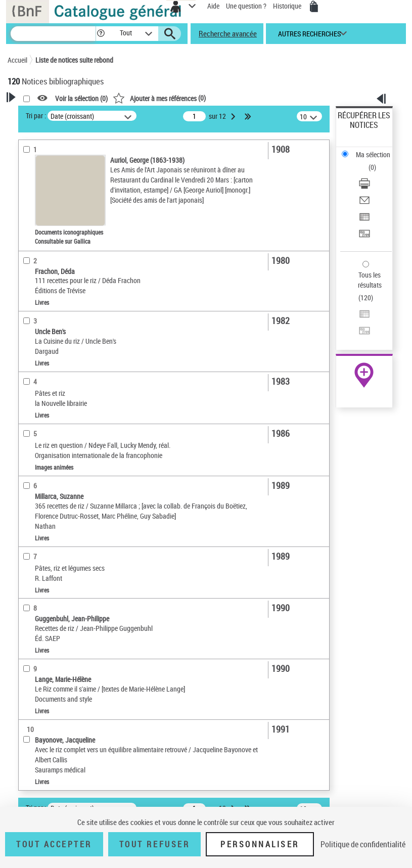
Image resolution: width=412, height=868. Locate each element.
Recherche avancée (228, 33)
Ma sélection (373, 154)
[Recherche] (53, 34)
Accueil (17, 60)
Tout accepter (54, 844)
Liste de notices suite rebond (74, 60)
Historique (288, 6)
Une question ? (246, 6)
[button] (101, 34)
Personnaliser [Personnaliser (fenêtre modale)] (260, 844)
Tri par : (36, 116)
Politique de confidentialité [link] (363, 844)
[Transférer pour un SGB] (364, 237)
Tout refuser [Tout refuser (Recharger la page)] (154, 844)
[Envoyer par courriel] (364, 203)
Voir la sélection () (81, 98)
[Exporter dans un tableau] (364, 220)
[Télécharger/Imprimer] (364, 187)
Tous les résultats (370, 280)
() (159, 98)
